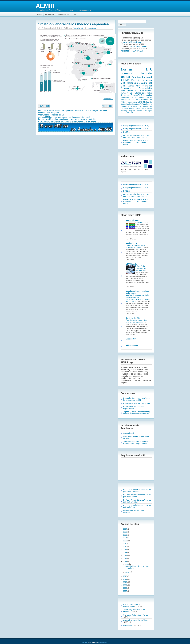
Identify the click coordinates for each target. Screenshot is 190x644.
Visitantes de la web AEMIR (132, 51)
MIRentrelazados (133, 220)
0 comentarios (91, 28)
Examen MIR (136, 69)
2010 (125, 582)
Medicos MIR (131, 339)
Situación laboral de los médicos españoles (74, 24)
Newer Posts (44, 106)
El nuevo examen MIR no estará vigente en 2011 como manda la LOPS (135, 142)
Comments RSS (63, 14)
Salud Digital (147, 111)
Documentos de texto (130, 100)
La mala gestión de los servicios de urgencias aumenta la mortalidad (68, 119)
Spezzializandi (129, 433)
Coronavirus (126, 88)
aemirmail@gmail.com (132, 42)
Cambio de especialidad (142, 106)
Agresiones (125, 97)
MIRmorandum (132, 345)
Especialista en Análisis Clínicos (135, 620)
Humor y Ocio (127, 93)
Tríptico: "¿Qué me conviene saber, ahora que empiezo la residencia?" (137, 413)
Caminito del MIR (133, 318)
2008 (125, 588)
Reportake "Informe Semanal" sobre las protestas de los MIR (137, 399)
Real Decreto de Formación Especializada (134, 408)
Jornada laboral (78, 28)
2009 (125, 585)
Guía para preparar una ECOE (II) (136, 126)
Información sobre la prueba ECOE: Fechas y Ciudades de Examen (137, 136)
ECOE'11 (127, 132)
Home (40, 14)
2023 (125, 532)
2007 (125, 591)
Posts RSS (49, 14)
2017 (125, 550)
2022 (125, 535)
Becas (149, 97)
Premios (139, 111)
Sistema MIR (125, 113)
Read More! (108, 99)
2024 (125, 529)
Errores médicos (135, 109)
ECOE (134, 97)
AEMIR (45, 6)
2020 (125, 541)
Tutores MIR (133, 86)
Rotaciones (125, 95)
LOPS (140, 102)
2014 (125, 559)
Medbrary (124, 111)
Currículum (124, 109)
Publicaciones (146, 91)
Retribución (132, 83)
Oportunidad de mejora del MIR (52, 115)
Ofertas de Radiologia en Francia (136, 615)
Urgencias (147, 95)
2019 (125, 544)
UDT (131, 113)
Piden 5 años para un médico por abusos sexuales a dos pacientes (67, 121)
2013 (125, 562)
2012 (125, 576)
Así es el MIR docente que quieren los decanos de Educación (65, 117)
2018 (125, 547)
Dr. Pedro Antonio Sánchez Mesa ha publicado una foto (137, 496)
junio (127, 564)
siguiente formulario (140, 47)
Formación (128, 73)
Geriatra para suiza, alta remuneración (132, 606)
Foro (75, 14)
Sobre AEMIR (137, 95)
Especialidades (145, 88)
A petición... (140, 222)
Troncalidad (147, 86)
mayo (127, 572)
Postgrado (131, 111)
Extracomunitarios (128, 91)
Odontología (137, 104)
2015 (125, 556)
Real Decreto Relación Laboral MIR (137, 403)
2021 (125, 538)
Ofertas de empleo (143, 93)
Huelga (142, 97)
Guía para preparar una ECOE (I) (136, 129)
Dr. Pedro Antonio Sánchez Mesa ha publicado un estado (137, 491)
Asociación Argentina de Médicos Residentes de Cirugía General (136, 443)
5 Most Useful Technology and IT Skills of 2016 (142, 268)
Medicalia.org (131, 243)
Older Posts (107, 106)
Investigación (132, 102)
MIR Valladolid (132, 264)
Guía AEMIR (147, 109)
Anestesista (128, 625)
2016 (125, 553)
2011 (125, 579)
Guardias (136, 77)
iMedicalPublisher (103, 642)
